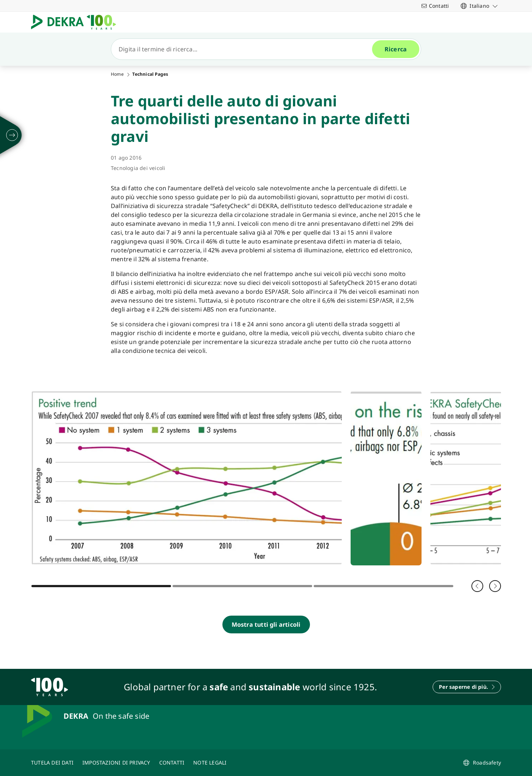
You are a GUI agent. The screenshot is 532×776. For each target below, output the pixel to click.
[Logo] (76, 22)
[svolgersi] (12, 135)
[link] (479, 6)
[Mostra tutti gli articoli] (266, 624)
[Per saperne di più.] (467, 687)
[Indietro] (477, 586)
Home (117, 74)
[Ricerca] (245, 49)
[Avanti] (495, 586)
